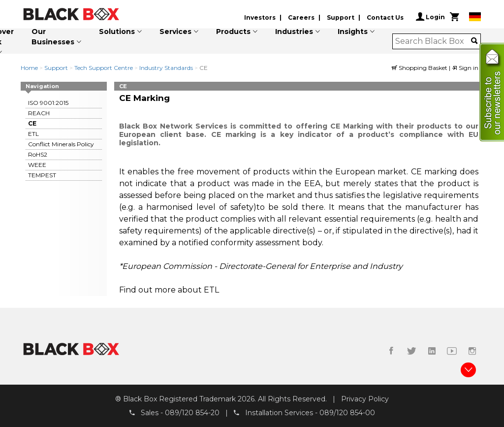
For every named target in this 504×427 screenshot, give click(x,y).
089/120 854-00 (347, 413)
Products (233, 32)
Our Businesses (53, 37)
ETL (33, 134)
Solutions (117, 32)
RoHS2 (38, 154)
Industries (294, 32)
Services (175, 32)
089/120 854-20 (192, 413)
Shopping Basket (420, 68)
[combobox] (433, 41)
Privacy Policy (365, 399)
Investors (260, 17)
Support (341, 17)
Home (29, 68)
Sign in (465, 68)
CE (32, 123)
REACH (39, 113)
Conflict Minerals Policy (61, 144)
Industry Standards (166, 68)
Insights (353, 32)
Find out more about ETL (169, 290)
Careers (301, 17)
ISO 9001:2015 (48, 103)
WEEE (37, 165)
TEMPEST (42, 175)
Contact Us (385, 17)
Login (430, 17)
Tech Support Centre (104, 68)
